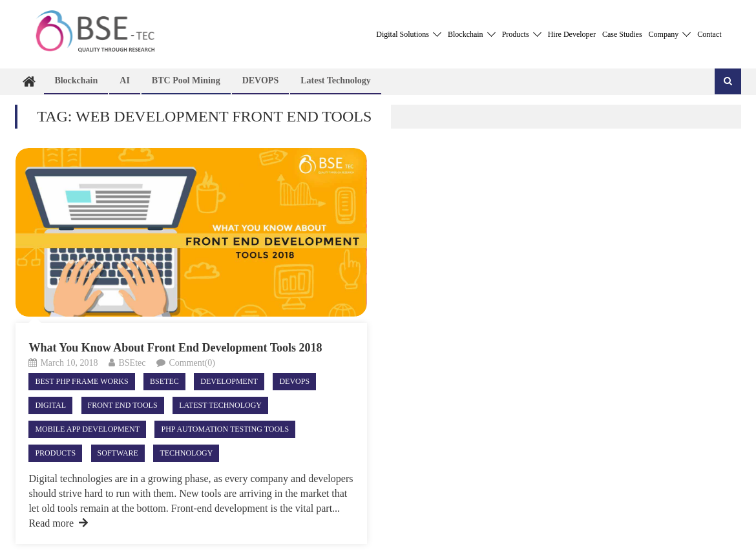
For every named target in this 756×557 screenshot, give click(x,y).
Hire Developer (572, 34)
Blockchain (472, 34)
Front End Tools (123, 405)
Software (118, 453)
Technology (186, 453)
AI (125, 80)
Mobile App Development (87, 429)
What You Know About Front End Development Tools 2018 (175, 348)
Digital (50, 405)
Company (670, 34)
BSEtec (132, 363)
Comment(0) (192, 363)
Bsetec (164, 381)
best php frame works (81, 381)
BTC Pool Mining (186, 80)
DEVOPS (261, 80)
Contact (709, 34)
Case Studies (622, 34)
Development (229, 381)
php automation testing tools (225, 429)
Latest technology (336, 80)
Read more (58, 523)
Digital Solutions (409, 34)
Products (522, 34)
